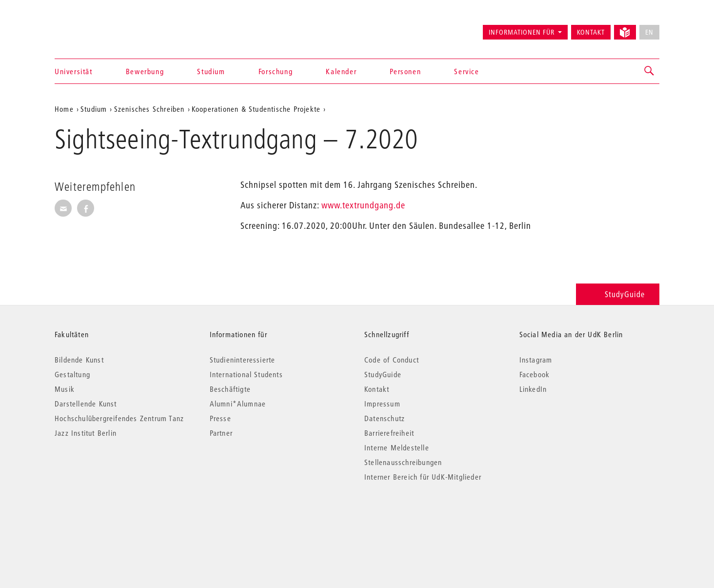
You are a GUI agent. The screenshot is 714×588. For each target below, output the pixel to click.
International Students (246, 374)
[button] (650, 71)
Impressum (382, 404)
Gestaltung (72, 374)
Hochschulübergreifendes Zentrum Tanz (119, 418)
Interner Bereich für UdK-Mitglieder (423, 477)
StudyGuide (618, 294)
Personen (405, 71)
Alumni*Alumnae (238, 404)
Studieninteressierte (243, 360)
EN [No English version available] (649, 32)
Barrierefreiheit (389, 433)
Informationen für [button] (522, 32)
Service (466, 71)
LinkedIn (533, 389)
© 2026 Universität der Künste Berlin (106, 518)
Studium (211, 71)
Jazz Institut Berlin (86, 433)
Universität (74, 71)
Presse (220, 418)
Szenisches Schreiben (149, 109)
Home (64, 109)
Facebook (535, 374)
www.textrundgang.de (363, 205)
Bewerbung (145, 71)
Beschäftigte (230, 389)
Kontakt (591, 32)
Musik (65, 389)
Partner (221, 433)
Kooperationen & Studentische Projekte (256, 109)
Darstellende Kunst (86, 404)
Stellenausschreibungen (403, 462)
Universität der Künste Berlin (93, 28)
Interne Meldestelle (397, 447)
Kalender (341, 71)
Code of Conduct (392, 360)
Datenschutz (385, 418)
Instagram (536, 360)
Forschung (276, 71)
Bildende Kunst (79, 360)
